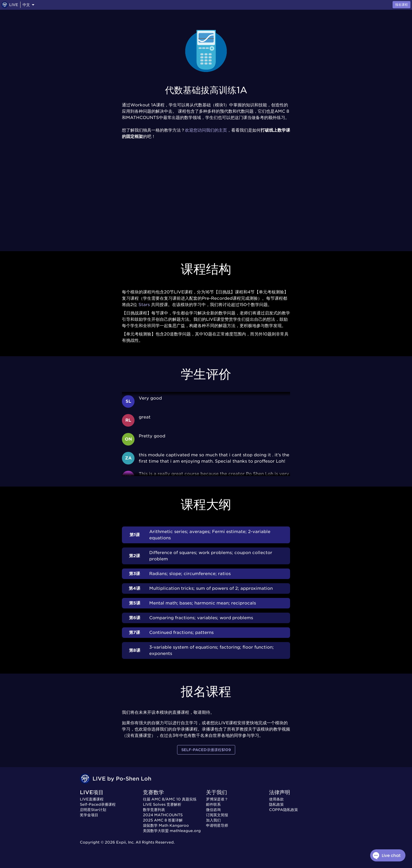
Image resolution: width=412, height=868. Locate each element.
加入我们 (213, 820)
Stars (144, 305)
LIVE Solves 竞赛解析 (162, 804)
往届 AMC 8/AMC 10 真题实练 (170, 799)
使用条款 (276, 799)
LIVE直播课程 (92, 799)
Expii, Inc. (125, 842)
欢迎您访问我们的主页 (206, 130)
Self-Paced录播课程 (98, 804)
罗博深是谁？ (217, 799)
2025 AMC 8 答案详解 (163, 820)
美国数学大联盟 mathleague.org (172, 831)
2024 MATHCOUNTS (163, 815)
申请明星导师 (217, 825)
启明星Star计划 (93, 810)
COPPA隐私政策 (284, 810)
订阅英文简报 (217, 815)
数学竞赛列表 (154, 810)
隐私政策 (276, 804)
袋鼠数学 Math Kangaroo (166, 825)
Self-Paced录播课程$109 (206, 750)
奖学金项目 (89, 815)
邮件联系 (213, 804)
